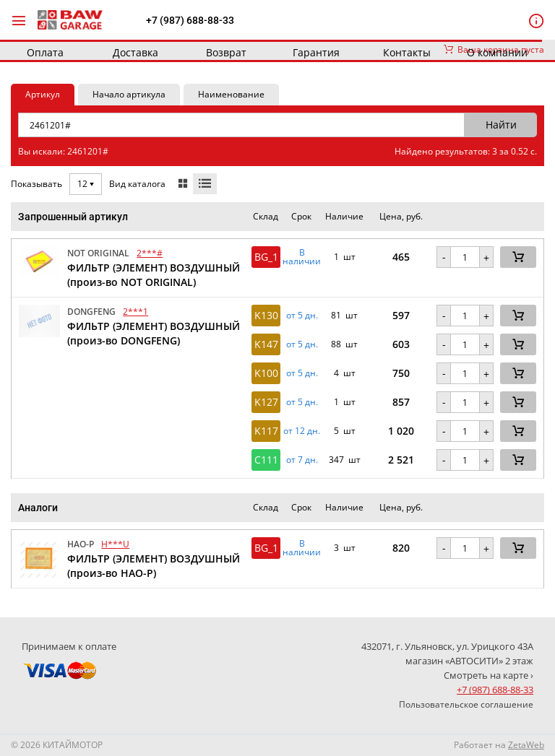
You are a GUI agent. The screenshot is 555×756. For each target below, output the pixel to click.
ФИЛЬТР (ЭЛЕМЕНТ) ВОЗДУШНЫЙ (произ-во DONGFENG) (154, 333)
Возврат (226, 52)
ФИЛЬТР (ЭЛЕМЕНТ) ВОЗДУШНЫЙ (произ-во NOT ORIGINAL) (154, 275)
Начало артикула (129, 94)
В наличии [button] (302, 257)
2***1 (135, 312)
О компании (497, 52)
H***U (115, 544)
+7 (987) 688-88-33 (190, 20)
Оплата (45, 52)
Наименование (231, 94)
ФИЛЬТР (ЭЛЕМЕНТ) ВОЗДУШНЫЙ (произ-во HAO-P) (154, 566)
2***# (150, 253)
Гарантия (316, 52)
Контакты (407, 52)
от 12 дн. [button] (302, 431)
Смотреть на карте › (489, 675)
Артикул (43, 94)
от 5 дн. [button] (302, 316)
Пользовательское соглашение (466, 704)
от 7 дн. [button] (302, 460)
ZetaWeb (526, 745)
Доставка (135, 52)
